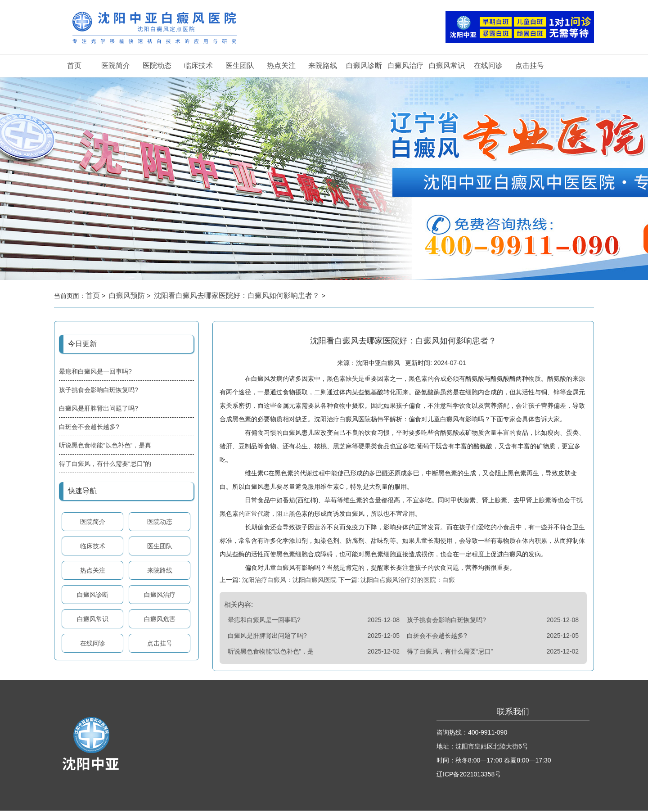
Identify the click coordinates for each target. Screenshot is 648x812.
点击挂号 (530, 65)
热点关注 (281, 65)
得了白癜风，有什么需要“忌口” (450, 653)
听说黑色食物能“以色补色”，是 (271, 653)
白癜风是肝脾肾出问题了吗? (99, 408)
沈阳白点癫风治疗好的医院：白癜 (407, 581)
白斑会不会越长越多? (89, 427)
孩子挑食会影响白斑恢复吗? (99, 390)
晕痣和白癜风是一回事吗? (95, 371)
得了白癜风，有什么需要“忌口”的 (105, 464)
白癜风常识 (447, 65)
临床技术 (198, 65)
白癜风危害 (160, 619)
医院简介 (116, 65)
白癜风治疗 (405, 65)
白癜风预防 (128, 295)
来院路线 (323, 65)
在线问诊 (488, 65)
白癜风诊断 (364, 65)
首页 (74, 65)
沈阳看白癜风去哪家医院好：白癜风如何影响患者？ (238, 295)
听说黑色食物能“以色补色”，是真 (105, 445)
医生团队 (240, 65)
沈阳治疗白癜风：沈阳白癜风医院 (289, 581)
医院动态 (157, 65)
